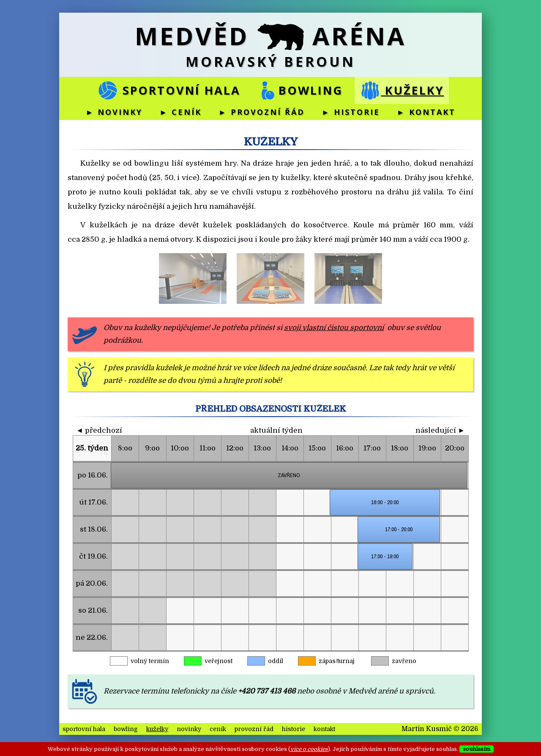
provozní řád (254, 729)
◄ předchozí (99, 430)
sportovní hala (169, 90)
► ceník (180, 112)
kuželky (402, 90)
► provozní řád (262, 112)
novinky (189, 729)
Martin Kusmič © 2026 (440, 729)
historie (294, 729)
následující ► (440, 430)
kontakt (324, 729)
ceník (218, 729)
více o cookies (309, 749)
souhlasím (477, 749)
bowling (300, 90)
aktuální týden (276, 430)
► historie (351, 112)
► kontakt (426, 112)
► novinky (114, 112)
